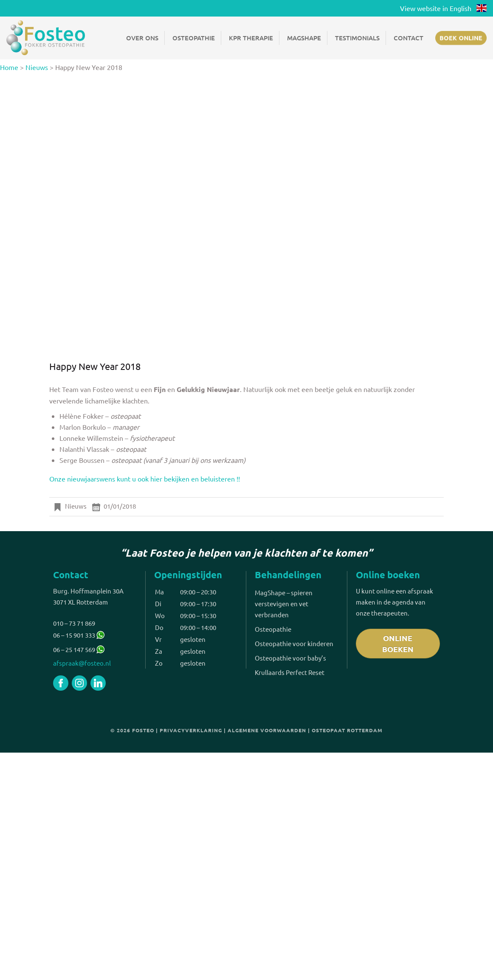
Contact (408, 38)
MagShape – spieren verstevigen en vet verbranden (284, 603)
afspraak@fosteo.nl (82, 663)
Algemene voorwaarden (267, 730)
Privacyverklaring (191, 730)
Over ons (142, 38)
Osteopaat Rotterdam (347, 730)
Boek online (461, 38)
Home (9, 67)
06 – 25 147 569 (74, 649)
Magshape (304, 38)
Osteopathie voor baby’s (290, 658)
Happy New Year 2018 (95, 366)
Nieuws (37, 67)
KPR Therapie (251, 38)
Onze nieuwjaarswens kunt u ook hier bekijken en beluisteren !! (145, 479)
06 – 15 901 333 (79, 635)
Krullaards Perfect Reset (290, 672)
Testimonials (357, 38)
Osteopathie (194, 38)
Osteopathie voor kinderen (294, 643)
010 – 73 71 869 (74, 623)
